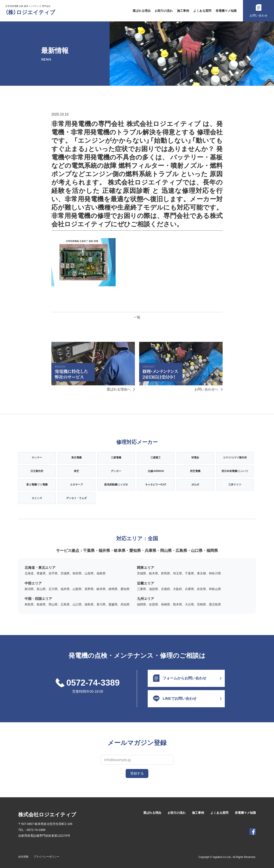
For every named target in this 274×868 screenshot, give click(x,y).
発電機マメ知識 (226, 11)
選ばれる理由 (141, 11)
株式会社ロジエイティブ (47, 815)
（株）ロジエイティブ (30, 12)
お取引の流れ (164, 11)
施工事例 (183, 11)
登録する (137, 773)
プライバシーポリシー (46, 857)
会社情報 (23, 857)
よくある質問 (202, 11)
